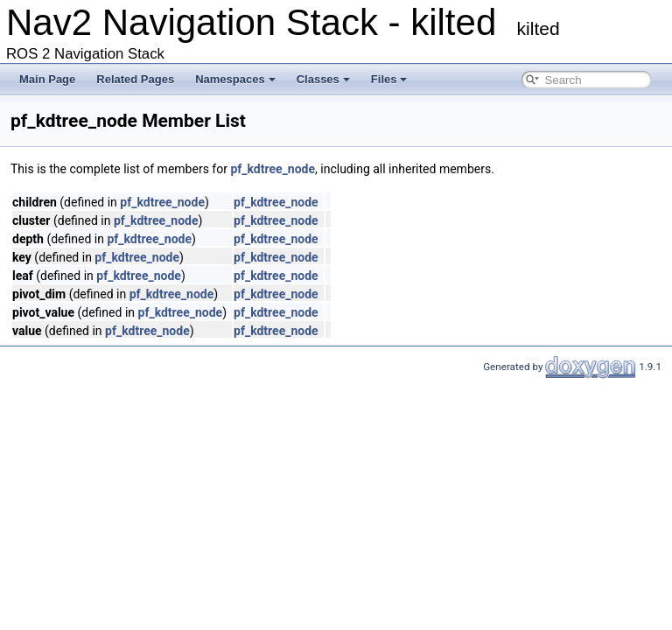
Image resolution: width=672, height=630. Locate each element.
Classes (323, 79)
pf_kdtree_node (273, 169)
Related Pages (135, 79)
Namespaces (235, 79)
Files (389, 79)
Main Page (47, 79)
